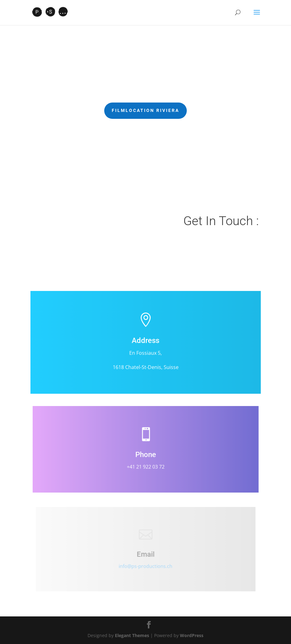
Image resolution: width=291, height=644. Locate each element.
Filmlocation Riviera (145, 110)
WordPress (192, 635)
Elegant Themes (132, 635)
